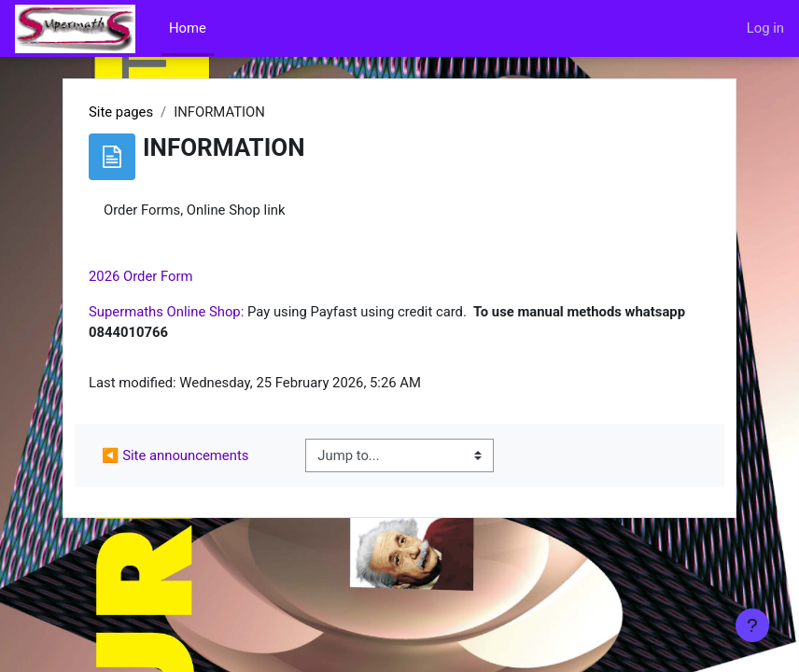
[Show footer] (752, 625)
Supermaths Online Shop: (166, 312)
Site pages (121, 112)
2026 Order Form (141, 276)
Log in (765, 28)
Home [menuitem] (188, 28)
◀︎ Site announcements (175, 455)
